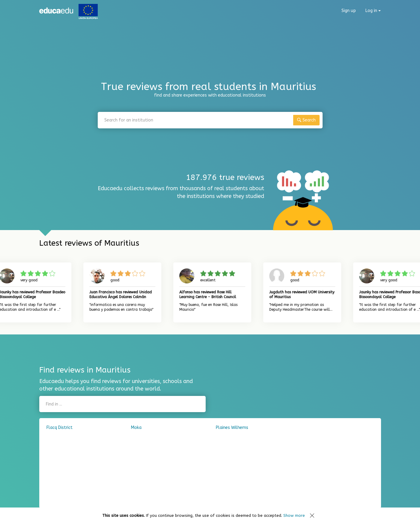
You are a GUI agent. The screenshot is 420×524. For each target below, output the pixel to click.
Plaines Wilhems (232, 428)
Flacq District (60, 428)
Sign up (349, 11)
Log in (373, 11)
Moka (136, 428)
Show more (294, 515)
